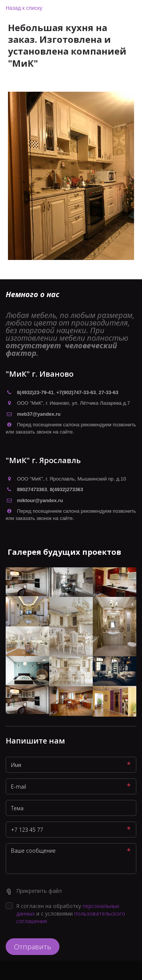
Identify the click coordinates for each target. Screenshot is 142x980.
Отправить (33, 947)
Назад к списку (24, 8)
